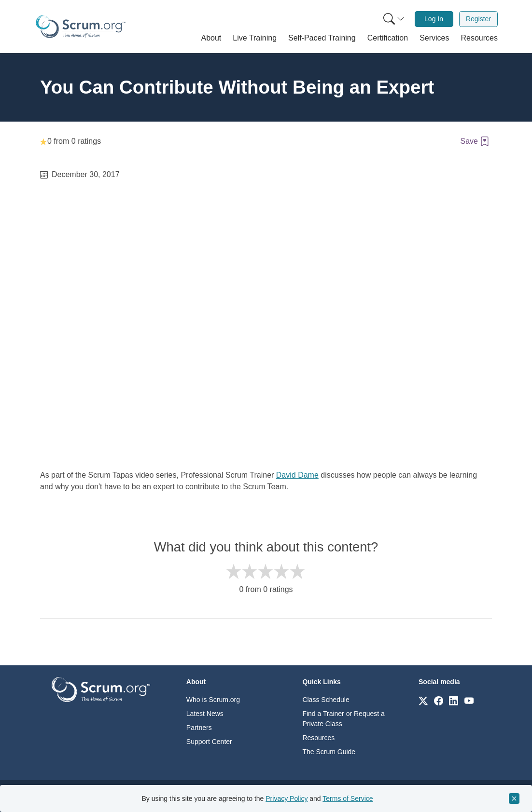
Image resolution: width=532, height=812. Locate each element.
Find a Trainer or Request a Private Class (343, 719)
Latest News (205, 714)
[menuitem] (393, 19)
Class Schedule (326, 700)
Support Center (209, 742)
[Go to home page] (101, 689)
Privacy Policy (287, 798)
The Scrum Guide (329, 752)
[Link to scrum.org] (423, 700)
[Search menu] (394, 19)
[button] (211, 38)
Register (478, 19)
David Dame (297, 475)
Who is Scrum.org (213, 700)
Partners (199, 728)
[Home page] (81, 27)
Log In (434, 19)
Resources (318, 738)
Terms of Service (348, 798)
